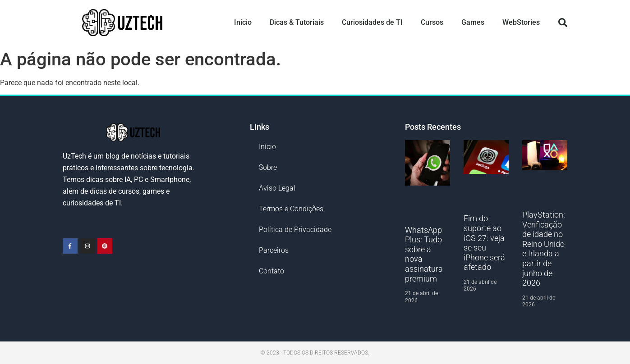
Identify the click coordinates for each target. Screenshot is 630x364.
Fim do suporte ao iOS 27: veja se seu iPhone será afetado (484, 243)
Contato (271, 271)
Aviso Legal (277, 188)
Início (243, 22)
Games (473, 22)
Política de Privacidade (295, 230)
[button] (563, 23)
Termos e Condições (291, 209)
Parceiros (274, 250)
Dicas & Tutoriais (297, 22)
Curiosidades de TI (372, 22)
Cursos (432, 22)
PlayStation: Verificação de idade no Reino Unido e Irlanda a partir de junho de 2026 (544, 249)
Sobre (268, 167)
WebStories (521, 22)
